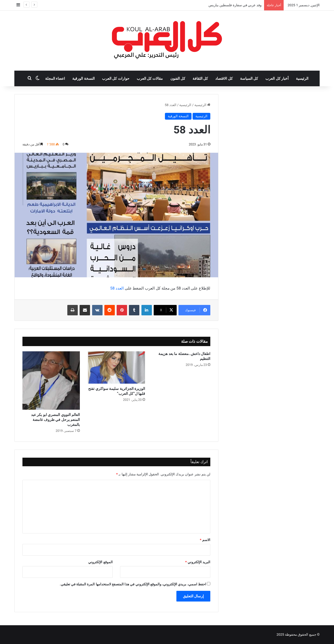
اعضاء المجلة (55, 78)
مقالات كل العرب (150, 78)
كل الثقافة (200, 78)
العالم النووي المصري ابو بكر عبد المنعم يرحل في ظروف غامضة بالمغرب (55, 420)
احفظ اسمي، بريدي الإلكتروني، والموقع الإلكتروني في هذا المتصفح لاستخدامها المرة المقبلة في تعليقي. (133, 584)
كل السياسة (249, 78)
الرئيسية (302, 78)
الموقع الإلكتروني (100, 562)
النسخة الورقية (83, 78)
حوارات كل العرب (116, 78)
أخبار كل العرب (277, 78)
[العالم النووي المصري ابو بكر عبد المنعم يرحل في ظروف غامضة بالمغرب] (51, 381)
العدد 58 (117, 288)
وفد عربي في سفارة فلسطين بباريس (235, 5)
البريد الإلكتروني (198, 562)
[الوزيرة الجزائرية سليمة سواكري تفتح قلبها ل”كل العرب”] (116, 367)
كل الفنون (178, 78)
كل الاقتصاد (224, 78)
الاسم (205, 540)
